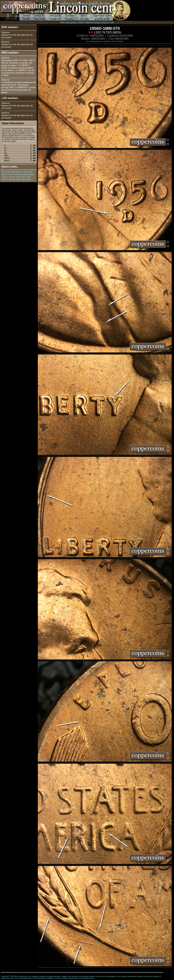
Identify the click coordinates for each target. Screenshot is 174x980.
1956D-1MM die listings (89, 22)
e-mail (111, 22)
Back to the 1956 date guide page (18, 174)
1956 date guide (68, 22)
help (104, 22)
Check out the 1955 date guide (16, 177)
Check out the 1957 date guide (16, 179)
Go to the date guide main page (17, 172)
